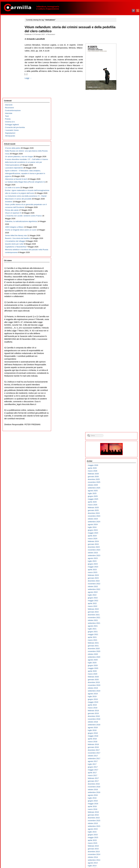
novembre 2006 (122, 711)
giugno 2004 (121, 793)
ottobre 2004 (121, 781)
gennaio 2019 (121, 299)
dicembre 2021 (122, 200)
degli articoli (122, 856)
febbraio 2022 (121, 195)
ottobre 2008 (121, 646)
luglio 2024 (120, 113)
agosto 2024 (121, 110)
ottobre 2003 (121, 815)
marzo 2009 (120, 632)
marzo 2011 (120, 564)
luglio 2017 (120, 350)
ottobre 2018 (121, 308)
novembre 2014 (122, 440)
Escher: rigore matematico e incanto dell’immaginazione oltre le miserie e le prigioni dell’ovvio (14, 162)
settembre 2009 (122, 615)
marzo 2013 (120, 497)
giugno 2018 (121, 319)
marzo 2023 (120, 158)
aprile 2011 (120, 561)
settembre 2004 (122, 784)
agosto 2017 (121, 347)
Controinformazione (12, 31)
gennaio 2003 (121, 841)
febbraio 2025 (121, 93)
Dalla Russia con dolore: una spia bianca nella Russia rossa (14, 77)
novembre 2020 (122, 237)
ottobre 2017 (121, 341)
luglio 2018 (120, 316)
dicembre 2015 (122, 403)
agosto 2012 (121, 516)
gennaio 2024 (121, 130)
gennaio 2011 (121, 570)
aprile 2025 (120, 88)
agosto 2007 (121, 685)
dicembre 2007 (122, 674)
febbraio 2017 (121, 364)
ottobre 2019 (121, 274)
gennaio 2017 (121, 367)
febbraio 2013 (121, 499)
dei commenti (123, 858)
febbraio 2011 (121, 567)
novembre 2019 (122, 271)
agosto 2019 (121, 279)
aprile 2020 (120, 257)
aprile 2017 (120, 358)
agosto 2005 (121, 753)
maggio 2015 (121, 423)
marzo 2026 (120, 57)
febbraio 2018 (121, 330)
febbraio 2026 (121, 59)
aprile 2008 (120, 663)
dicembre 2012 (122, 505)
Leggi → (33, 84)
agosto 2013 (121, 482)
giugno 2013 (121, 488)
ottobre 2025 (121, 71)
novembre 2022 (122, 169)
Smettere (8, 187)
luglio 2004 (120, 790)
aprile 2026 (120, 54)
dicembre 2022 (122, 167)
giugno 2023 (121, 150)
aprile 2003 (120, 832)
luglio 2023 (120, 147)
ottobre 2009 (121, 612)
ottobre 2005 (121, 747)
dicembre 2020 (122, 234)
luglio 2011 (120, 553)
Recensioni (56, 35)
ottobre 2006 (121, 714)
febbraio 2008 (121, 669)
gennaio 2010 (121, 604)
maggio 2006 (121, 728)
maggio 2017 (121, 356)
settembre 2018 (122, 310)
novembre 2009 (122, 609)
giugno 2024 (121, 116)
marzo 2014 (120, 463)
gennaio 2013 (121, 502)
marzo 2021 (120, 226)
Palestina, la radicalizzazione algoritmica (11, 229)
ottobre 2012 (121, 511)
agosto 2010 (121, 584)
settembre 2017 (122, 344)
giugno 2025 (121, 82)
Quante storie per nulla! (14, 269)
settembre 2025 (122, 74)
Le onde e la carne (12, 150)
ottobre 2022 (121, 172)
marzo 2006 (120, 733)
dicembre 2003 (122, 810)
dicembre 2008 (122, 640)
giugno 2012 (121, 522)
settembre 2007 (122, 683)
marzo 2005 (120, 767)
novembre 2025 (122, 68)
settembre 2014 (122, 446)
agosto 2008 (121, 652)
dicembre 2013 (122, 471)
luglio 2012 (120, 519)
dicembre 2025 (122, 65)
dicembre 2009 (122, 606)
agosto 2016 (121, 381)
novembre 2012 (122, 508)
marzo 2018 (120, 327)
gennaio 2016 (121, 401)
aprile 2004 (120, 798)
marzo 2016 (120, 395)
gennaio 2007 (121, 705)
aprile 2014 (120, 460)
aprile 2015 (120, 426)
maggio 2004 (121, 795)
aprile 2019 (120, 291)
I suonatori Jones (11, 51)
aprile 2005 (120, 764)
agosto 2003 (121, 821)
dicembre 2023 (122, 133)
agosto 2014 (121, 449)
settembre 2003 (122, 818)
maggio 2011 (121, 559)
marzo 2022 (120, 192)
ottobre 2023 (121, 138)
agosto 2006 (121, 719)
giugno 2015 (121, 420)
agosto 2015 (121, 415)
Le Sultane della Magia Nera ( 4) (14, 145)
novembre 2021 (122, 203)
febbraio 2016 (121, 398)
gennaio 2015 (121, 434)
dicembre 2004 (122, 776)
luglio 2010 (120, 587)
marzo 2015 (120, 429)
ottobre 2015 (121, 409)
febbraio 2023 (121, 161)
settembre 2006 (122, 716)
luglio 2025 (120, 79)
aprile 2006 (120, 731)
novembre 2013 (122, 474)
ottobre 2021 (121, 206)
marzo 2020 (120, 260)
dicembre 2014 (122, 437)
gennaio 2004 (121, 807)
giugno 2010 (121, 590)
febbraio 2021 (121, 229)
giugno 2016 (121, 387)
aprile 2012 (120, 528)
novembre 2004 (122, 779)
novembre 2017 (122, 339)
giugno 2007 (121, 691)
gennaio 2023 (121, 164)
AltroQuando (10, 56)
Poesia (7, 40)
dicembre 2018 (122, 302)
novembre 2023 (122, 136)
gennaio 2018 (121, 333)
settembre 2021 (122, 209)
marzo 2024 (120, 124)
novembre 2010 (122, 575)
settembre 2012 (122, 513)
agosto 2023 (121, 144)
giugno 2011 (121, 556)
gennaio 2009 (121, 638)
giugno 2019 (121, 285)
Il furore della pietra (12, 69)
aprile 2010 (120, 595)
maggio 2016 (121, 389)
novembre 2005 (122, 745)
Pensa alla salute (11, 207)
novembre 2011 (122, 542)
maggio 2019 (121, 288)
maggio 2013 (121, 491)
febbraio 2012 (121, 533)
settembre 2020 (122, 243)
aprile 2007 (120, 697)
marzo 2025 (120, 90)
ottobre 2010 (121, 578)
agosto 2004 (121, 787)
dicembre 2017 (122, 336)
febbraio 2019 (121, 296)
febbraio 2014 (121, 465)
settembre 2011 (122, 547)
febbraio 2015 (121, 432)
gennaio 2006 (121, 739)
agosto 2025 (121, 76)
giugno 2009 (121, 623)
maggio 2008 (121, 660)
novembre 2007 (122, 677)
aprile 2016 (120, 392)
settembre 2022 (122, 175)
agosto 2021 (121, 212)
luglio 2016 (120, 384)
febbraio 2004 (121, 804)
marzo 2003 (120, 835)
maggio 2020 (121, 254)
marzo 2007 (120, 700)
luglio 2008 (120, 654)
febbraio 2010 (121, 601)
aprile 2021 (120, 223)
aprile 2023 (120, 155)
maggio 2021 (121, 220)
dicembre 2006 (122, 708)
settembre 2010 (122, 581)
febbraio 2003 (121, 838)
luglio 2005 (120, 756)
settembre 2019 (122, 277)
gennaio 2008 (121, 671)
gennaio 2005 (121, 773)
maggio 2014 (121, 457)
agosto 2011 (121, 550)
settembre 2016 (122, 378)
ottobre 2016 (121, 375)
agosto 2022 (121, 178)
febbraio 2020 (121, 262)
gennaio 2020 (121, 265)
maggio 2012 (121, 525)
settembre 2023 (122, 141)
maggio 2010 (121, 592)
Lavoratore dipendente (13, 114)
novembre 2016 (122, 372)
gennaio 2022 (121, 198)
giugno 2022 (121, 183)
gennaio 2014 (121, 468)
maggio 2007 (121, 694)
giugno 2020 (121, 251)
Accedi (118, 853)
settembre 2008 (122, 649)
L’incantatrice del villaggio (15, 263)
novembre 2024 (122, 102)
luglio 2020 (120, 248)
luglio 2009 (120, 621)
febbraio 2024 (121, 127)
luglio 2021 (120, 215)
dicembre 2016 (122, 370)
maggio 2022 (121, 186)
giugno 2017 (121, 353)
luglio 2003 (120, 824)
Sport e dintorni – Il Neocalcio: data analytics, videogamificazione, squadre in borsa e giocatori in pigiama (15, 125)
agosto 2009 (121, 618)
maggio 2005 (121, 762)
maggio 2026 (121, 51)
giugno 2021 (121, 217)
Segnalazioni (10, 54)
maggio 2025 (121, 85)
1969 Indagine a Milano (14, 238)
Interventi (8, 25)
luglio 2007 (120, 688)
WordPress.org (122, 861)
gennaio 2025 (121, 96)
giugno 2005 (121, 759)
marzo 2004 (120, 801)
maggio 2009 (121, 626)
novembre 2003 (122, 812)
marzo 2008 (120, 666)
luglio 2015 (120, 418)
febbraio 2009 (121, 635)
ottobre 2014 (121, 443)
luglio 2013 (120, 485)
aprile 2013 (120, 494)
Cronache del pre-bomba (14, 48)
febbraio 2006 (121, 736)
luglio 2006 (120, 722)
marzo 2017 (120, 361)
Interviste (8, 34)
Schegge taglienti (11, 45)
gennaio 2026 (121, 62)
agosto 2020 (121, 246)
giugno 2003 (121, 826)
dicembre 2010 (122, 573)
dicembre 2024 (122, 99)
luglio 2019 (120, 282)
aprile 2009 (120, 629)
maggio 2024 (121, 119)
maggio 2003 (121, 829)
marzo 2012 (120, 530)
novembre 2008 (122, 643)
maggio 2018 (121, 322)
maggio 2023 (121, 152)
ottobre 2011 (121, 544)
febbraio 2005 (121, 770)
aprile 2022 (120, 189)
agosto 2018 (121, 313)
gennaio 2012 (121, 536)
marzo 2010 (120, 598)
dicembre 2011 (122, 539)
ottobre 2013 (121, 477)
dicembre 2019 (122, 268)
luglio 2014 (120, 451)
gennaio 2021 (121, 231)
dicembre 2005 (122, 742)
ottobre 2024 (121, 105)
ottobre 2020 (121, 240)
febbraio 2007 (121, 702)
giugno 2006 (121, 725)
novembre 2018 (122, 305)
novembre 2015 (122, 406)
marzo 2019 (120, 293)
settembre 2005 (122, 750)
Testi (6, 37)
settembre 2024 (122, 107)
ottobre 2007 (121, 680)
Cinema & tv (9, 42)
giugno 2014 (121, 454)
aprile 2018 (120, 324)
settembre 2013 (122, 480)
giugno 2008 (121, 657)
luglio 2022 (120, 181)
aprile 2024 (120, 121)
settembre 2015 (122, 412)
